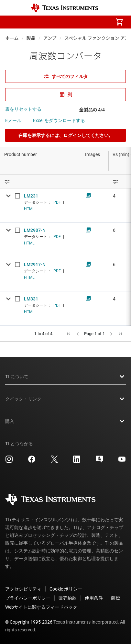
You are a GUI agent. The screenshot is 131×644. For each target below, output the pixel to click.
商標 (115, 598)
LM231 (31, 196)
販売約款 (68, 598)
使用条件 (94, 598)
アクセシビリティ (23, 589)
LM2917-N (35, 265)
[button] (12, 22)
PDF (57, 202)
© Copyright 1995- (29, 622)
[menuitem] (65, 22)
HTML (29, 209)
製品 (31, 38)
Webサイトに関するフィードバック (41, 607)
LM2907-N (35, 230)
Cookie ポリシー (66, 589)
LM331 (31, 299)
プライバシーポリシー (28, 598)
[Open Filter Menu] (41, 181)
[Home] (64, 8)
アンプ (50, 38)
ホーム (12, 38)
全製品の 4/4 (92, 110)
